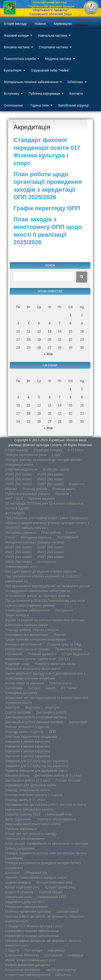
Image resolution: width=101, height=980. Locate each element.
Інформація (56, 951)
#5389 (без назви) (56, 470)
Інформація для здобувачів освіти (31, 785)
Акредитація (78, 722)
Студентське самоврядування (28, 975)
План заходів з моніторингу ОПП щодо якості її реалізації (48, 227)
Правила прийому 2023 (23, 815)
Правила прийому (69, 649)
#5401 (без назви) (19, 479)
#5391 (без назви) (19, 474)
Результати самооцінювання (27, 907)
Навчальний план (59, 815)
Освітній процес (51, 892)
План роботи (51, 533)
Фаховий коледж (16, 36)
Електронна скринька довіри (27, 625)
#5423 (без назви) (50, 552)
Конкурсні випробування (24, 645)
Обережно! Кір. (37, 873)
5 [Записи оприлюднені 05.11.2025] (39, 323)
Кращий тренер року (60, 887)
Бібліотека (75, 82)
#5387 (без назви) (50, 547)
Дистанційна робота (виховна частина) (34, 722)
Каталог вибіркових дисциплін (28, 965)
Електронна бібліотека (22, 955)
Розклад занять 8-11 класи (25, 800)
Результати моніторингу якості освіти (33, 669)
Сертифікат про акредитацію (27, 635)
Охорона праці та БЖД (64, 645)
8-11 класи (76, 450)
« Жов (48, 354)
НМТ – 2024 (14, 499)
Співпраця (76, 955)
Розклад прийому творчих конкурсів (32, 630)
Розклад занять (64, 489)
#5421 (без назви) (19, 552)
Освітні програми (18, 713)
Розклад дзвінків (35, 489)
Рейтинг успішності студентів (27, 727)
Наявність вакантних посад (55, 664)
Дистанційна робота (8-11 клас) (58, 776)
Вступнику (12, 94)
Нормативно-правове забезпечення (32, 931)
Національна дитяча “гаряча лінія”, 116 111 (38, 659)
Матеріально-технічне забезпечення (31, 82)
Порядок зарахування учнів (26, 455)
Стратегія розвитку (20, 892)
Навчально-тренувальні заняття (29, 810)
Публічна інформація (44, 94)
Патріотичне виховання (23, 970)
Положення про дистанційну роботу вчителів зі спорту (46, 805)
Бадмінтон (77, 484)
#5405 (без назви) (19, 484)
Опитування (64, 611)
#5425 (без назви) (19, 557)
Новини (40, 24)
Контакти (76, 94)
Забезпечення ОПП (52, 897)
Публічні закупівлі (42, 499)
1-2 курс (34, 688)
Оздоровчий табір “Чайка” (50, 70)
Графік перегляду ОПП (47, 208)
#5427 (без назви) (50, 557)
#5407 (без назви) (50, 484)
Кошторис (13, 708)
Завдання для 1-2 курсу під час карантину (37, 761)
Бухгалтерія (13, 70)
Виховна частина (17, 47)
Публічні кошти (61, 683)
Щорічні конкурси (18, 883)
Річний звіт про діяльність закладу (31, 834)
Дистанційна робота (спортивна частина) (36, 717)
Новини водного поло (21, 567)
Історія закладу (15, 24)
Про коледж (34, 951)
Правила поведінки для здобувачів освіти (36, 771)
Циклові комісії (68, 912)
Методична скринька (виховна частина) (35, 542)
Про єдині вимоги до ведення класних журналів (41, 572)
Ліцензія (60, 635)
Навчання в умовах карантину (28, 742)
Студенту (12, 951)
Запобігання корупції (73, 106)
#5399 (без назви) (50, 474)
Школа (51, 688)
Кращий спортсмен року (54, 883)
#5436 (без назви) (19, 562)
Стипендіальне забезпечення (27, 611)
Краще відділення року (22, 887)
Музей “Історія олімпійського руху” (31, 960)
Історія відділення (75, 654)
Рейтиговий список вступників (28, 649)
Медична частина (58, 59)
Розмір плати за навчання (25, 683)
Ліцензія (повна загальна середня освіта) (36, 878)
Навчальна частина (53, 36)
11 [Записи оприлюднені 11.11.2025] (28, 331)
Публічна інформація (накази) (28, 494)
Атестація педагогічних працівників (32, 737)
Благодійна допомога (21, 693)
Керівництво (63, 24)
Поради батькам (68, 781)
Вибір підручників (18, 819)
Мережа (11, 489)
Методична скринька (21, 533)
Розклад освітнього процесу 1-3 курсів (34, 795)
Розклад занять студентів (24, 732)
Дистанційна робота (51, 713)
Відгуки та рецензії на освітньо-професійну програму (45, 620)
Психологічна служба (20, 59)
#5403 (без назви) (50, 479)
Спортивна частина (53, 47)
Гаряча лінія (40, 106)
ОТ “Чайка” (69, 688)
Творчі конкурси (17, 615)
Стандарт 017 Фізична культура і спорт (34, 926)
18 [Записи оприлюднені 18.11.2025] (28, 340)
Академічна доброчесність (25, 902)
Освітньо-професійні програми (28, 912)
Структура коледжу (48, 450)
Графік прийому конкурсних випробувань (36, 640)
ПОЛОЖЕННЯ (68, 538)
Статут (71, 533)
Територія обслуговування (57, 819)
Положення (14, 654)
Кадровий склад (17, 664)
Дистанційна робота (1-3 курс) (28, 781)
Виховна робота (17, 776)
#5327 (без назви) (19, 547)
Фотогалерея (15, 513)
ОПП (52, 732)
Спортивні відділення (21, 470)
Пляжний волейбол (42, 654)
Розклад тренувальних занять (28, 790)
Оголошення (13, 106)
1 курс (56, 455)
